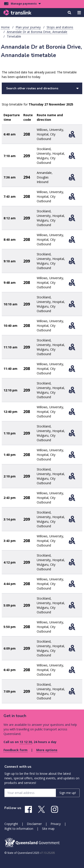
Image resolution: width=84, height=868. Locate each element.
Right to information (19, 829)
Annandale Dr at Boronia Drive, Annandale (37, 32)
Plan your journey (28, 27)
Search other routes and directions (42, 88)
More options (47, 750)
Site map (48, 829)
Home (5, 27)
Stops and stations (60, 27)
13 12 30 (26, 742)
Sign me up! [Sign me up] (68, 793)
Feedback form (16, 750)
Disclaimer (34, 824)
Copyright (11, 824)
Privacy (56, 824)
